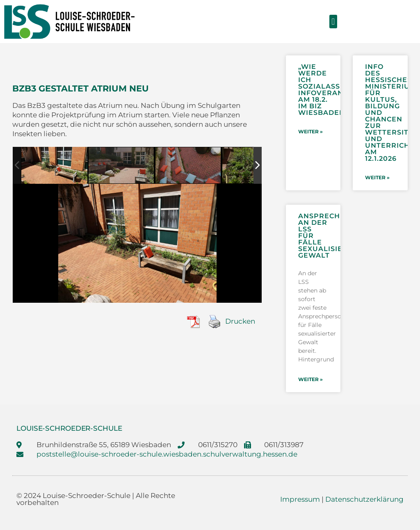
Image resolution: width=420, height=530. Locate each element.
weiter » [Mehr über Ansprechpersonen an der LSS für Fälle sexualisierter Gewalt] (310, 379)
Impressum (300, 499)
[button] (333, 22)
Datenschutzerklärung (364, 499)
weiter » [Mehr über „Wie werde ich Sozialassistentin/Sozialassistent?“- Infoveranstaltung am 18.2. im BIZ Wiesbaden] (310, 131)
